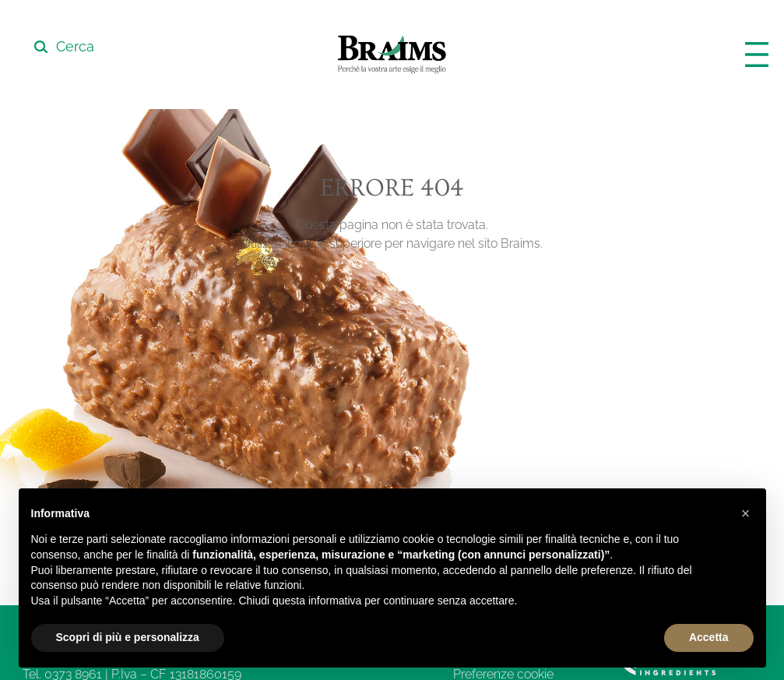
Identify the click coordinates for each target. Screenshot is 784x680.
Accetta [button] (709, 637)
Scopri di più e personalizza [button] (128, 637)
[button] (746, 513)
